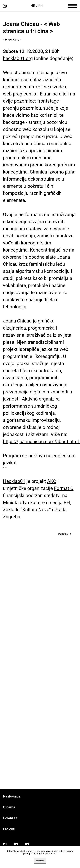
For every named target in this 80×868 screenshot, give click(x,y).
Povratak (63, 534)
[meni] (73, 5)
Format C (64, 488)
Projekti (9, 829)
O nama (9, 807)
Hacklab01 (14, 481)
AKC (52, 481)
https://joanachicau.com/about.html (41, 441)
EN (41, 6)
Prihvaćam (40, 861)
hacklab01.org (18, 58)
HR (33, 6)
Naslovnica (12, 796)
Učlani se (10, 818)
